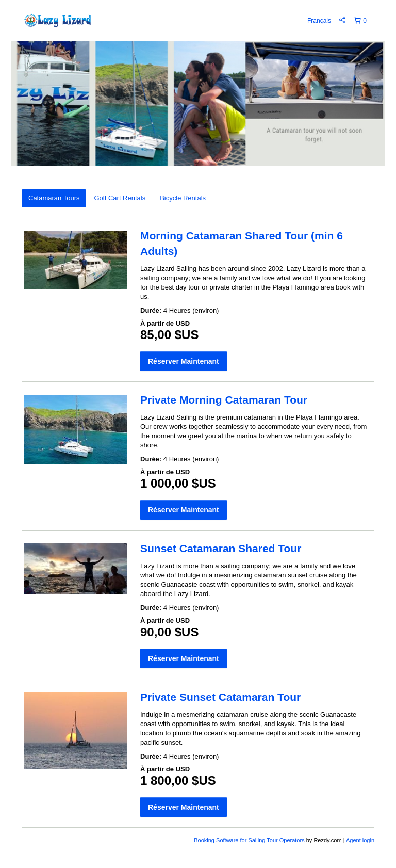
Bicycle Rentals (183, 198)
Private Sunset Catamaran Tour (220, 697)
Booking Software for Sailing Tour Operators (250, 840)
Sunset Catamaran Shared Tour (221, 548)
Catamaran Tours (54, 198)
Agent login (360, 840)
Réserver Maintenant (184, 361)
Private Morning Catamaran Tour (224, 400)
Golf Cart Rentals (120, 198)
